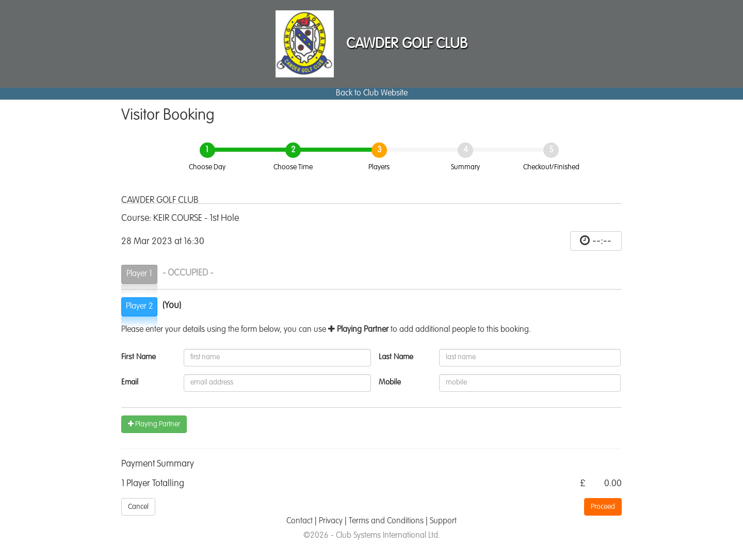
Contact (300, 521)
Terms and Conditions (386, 521)
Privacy (331, 521)
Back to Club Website (372, 93)
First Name (139, 357)
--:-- (602, 241)
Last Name (396, 357)
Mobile (390, 382)
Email (130, 382)
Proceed (603, 507)
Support (443, 521)
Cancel (138, 507)
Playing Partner (154, 424)
